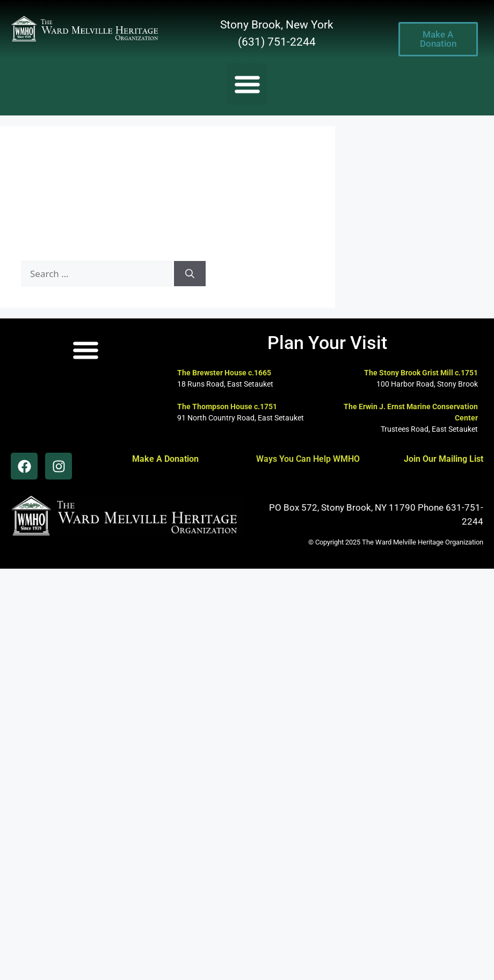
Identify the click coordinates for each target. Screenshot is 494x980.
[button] (247, 84)
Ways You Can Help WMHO (308, 459)
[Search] (190, 274)
